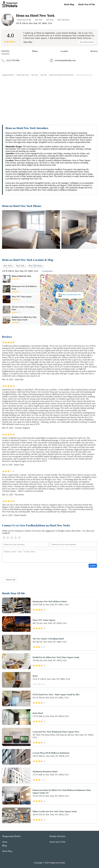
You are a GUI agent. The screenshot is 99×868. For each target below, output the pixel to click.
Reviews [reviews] (94, 51)
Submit (93, 566)
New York (39, 20)
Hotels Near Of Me (87, 4)
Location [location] (64, 51)
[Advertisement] (49, 97)
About (5, 842)
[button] (70, 303)
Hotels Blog (69, 4)
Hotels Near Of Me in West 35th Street (62, 75)
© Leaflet (71, 324)
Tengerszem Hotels (8, 75)
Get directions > (48, 271)
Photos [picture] (35, 51)
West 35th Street (63, 20)
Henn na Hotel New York (84, 75)
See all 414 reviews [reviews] (87, 42)
